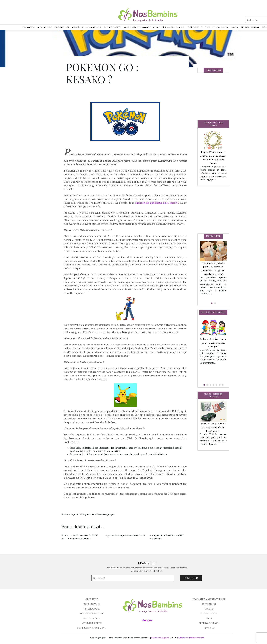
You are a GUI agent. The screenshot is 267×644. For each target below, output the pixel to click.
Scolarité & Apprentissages (168, 27)
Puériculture (44, 27)
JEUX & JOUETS (209, 614)
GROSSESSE (92, 599)
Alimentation (94, 27)
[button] (212, 303)
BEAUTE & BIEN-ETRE (92, 614)
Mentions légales (160, 638)
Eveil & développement (137, 27)
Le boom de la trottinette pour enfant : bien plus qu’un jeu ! (213, 343)
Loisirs (206, 27)
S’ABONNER (191, 578)
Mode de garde (112, 27)
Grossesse (28, 27)
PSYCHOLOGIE (92, 609)
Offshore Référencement (191, 638)
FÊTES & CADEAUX (209, 623)
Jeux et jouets (220, 27)
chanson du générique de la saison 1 (157, 203)
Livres (234, 27)
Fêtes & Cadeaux (250, 27)
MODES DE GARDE (92, 623)
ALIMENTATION (92, 618)
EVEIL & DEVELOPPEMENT (92, 628)
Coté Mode (193, 27)
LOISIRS (209, 609)
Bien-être (78, 27)
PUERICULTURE (92, 604)
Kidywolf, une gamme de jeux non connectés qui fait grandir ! (213, 427)
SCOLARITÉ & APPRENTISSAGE (209, 599)
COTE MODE (209, 604)
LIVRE (209, 618)
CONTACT (209, 628)
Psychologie (62, 27)
